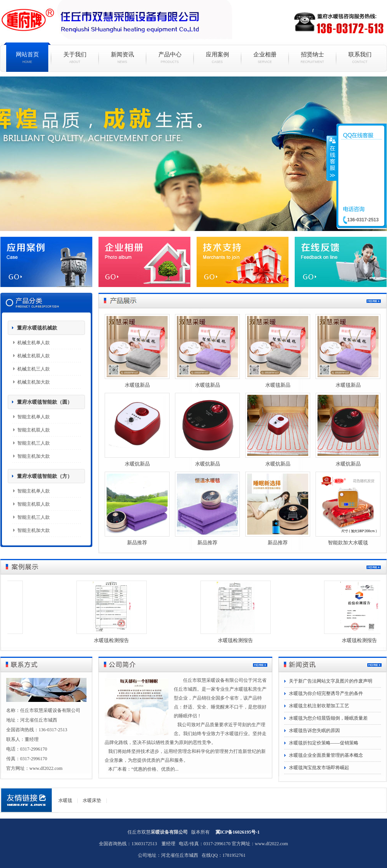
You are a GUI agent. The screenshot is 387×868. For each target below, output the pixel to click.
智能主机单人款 (34, 417)
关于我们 (75, 58)
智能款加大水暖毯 (348, 543)
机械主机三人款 (34, 369)
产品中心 (170, 58)
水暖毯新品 (137, 385)
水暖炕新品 (137, 464)
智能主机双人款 (34, 430)
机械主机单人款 (34, 343)
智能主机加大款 (34, 456)
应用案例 (217, 58)
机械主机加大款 (34, 382)
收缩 (332, 158)
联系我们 (360, 58)
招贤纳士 (312, 58)
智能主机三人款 (34, 443)
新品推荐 (137, 543)
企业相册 (265, 58)
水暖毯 (193, 154)
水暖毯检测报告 (114, 640)
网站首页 (27, 58)
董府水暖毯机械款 (37, 328)
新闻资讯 (122, 58)
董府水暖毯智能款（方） (45, 476)
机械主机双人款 (34, 356)
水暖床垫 (92, 800)
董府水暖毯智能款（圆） (45, 402)
